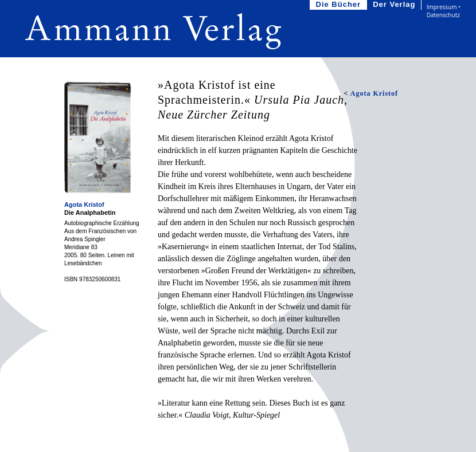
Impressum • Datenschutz (444, 11)
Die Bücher (340, 5)
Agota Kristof (84, 205)
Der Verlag (395, 5)
